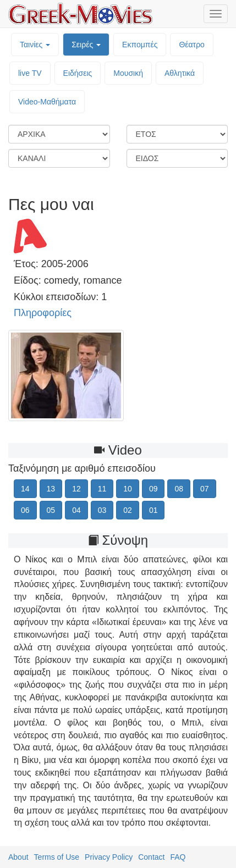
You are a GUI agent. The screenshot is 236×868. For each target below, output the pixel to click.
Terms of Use (57, 857)
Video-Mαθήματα (47, 102)
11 (102, 489)
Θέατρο (192, 45)
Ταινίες (35, 45)
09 (153, 489)
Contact (151, 857)
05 (51, 510)
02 (128, 510)
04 (76, 510)
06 (25, 510)
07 (205, 489)
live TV (30, 73)
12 (76, 489)
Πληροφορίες (43, 313)
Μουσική (128, 73)
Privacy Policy (109, 857)
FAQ (178, 857)
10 (128, 489)
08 (179, 489)
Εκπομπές (140, 45)
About (18, 857)
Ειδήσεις (78, 73)
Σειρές (86, 45)
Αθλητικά (180, 73)
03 (102, 510)
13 (51, 489)
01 (153, 510)
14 (25, 489)
